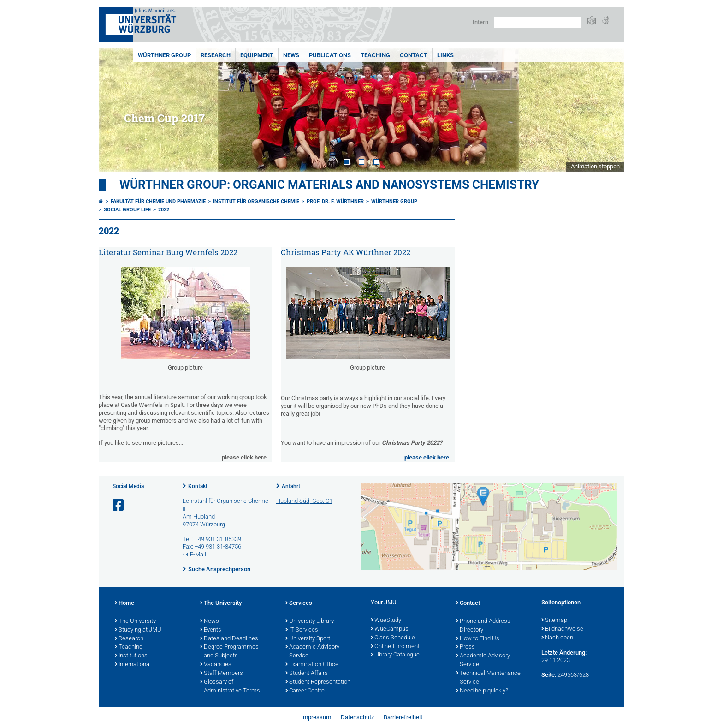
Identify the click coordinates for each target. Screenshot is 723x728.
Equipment (257, 55)
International (133, 665)
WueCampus (390, 629)
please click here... (430, 457)
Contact (414, 55)
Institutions (131, 656)
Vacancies (216, 665)
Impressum (316, 717)
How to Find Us (478, 639)
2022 (164, 210)
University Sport (308, 639)
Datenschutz (357, 717)
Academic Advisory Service (312, 652)
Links (445, 55)
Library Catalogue (395, 655)
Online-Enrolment (395, 647)
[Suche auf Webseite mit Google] (538, 22)
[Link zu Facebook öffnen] (119, 505)
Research (216, 55)
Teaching (375, 55)
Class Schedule (393, 638)
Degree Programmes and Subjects (229, 652)
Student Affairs (307, 674)
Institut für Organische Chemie (256, 201)
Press (465, 647)
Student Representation (318, 682)
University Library (310, 621)
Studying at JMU (138, 630)
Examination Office (312, 665)
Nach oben (557, 638)
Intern (480, 22)
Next (608, 110)
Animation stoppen (595, 166)
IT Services (302, 630)
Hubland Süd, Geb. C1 (304, 501)
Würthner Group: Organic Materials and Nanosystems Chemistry (329, 185)
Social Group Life (127, 210)
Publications (330, 55)
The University (135, 621)
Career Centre (305, 691)
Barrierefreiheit (403, 717)
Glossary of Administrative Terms (230, 687)
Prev (115, 110)
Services (299, 603)
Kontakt (198, 486)
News (291, 55)
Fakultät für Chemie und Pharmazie (158, 201)
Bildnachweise (562, 629)
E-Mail (198, 554)
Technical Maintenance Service (488, 678)
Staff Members (222, 674)
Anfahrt (291, 486)
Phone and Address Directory (483, 626)
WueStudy (386, 621)
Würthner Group (164, 55)
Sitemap (554, 621)
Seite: (549, 675)
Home (124, 603)
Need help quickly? (482, 691)
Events (211, 630)
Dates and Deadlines (229, 639)
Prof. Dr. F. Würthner (335, 201)
